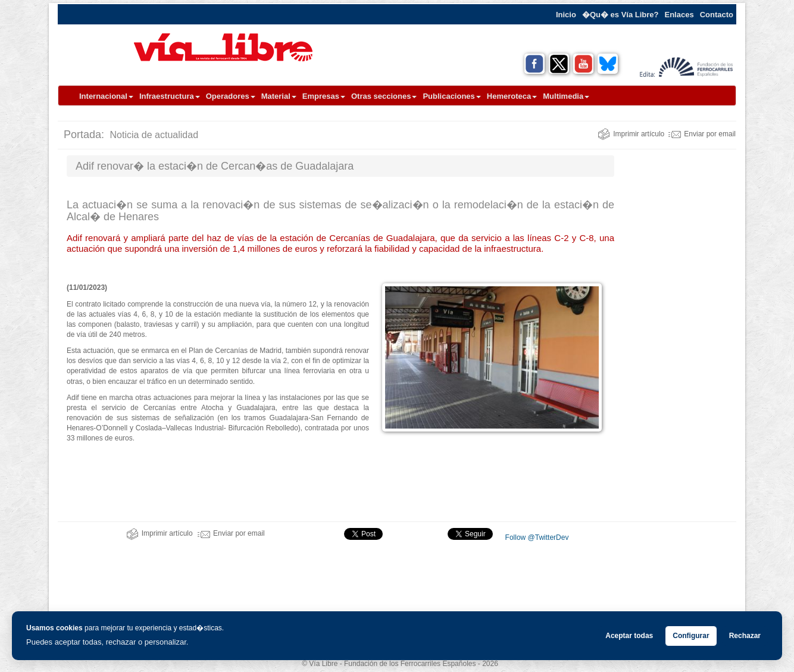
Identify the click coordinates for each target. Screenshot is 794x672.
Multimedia (566, 96)
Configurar (691, 636)
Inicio (566, 15)
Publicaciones (451, 96)
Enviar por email (702, 134)
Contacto (717, 15)
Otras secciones (384, 96)
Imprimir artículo (631, 134)
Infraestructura (170, 96)
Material (279, 96)
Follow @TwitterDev (536, 537)
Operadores (231, 96)
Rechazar (745, 636)
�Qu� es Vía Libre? (620, 15)
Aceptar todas (629, 636)
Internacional (106, 96)
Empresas (324, 96)
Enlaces (679, 15)
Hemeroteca (512, 96)
